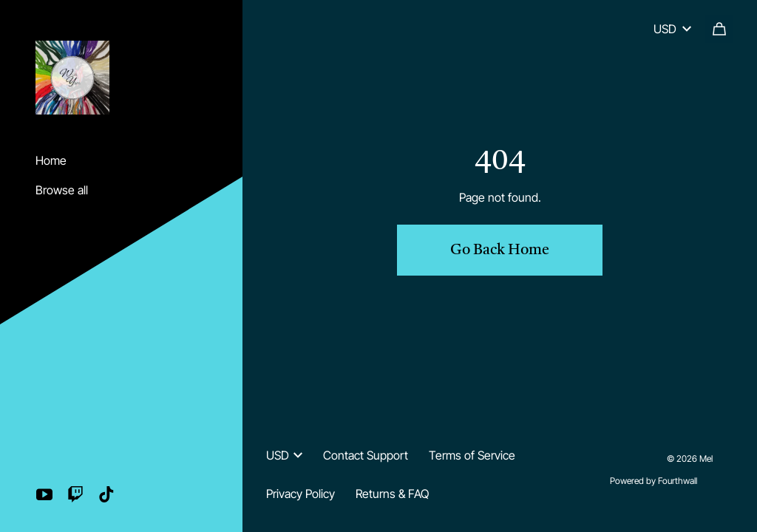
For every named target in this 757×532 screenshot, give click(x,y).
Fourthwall (678, 481)
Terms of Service (472, 455)
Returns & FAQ (392, 494)
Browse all (62, 190)
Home (51, 160)
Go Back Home (500, 250)
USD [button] (284, 455)
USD (672, 29)
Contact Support (366, 455)
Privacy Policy (301, 494)
